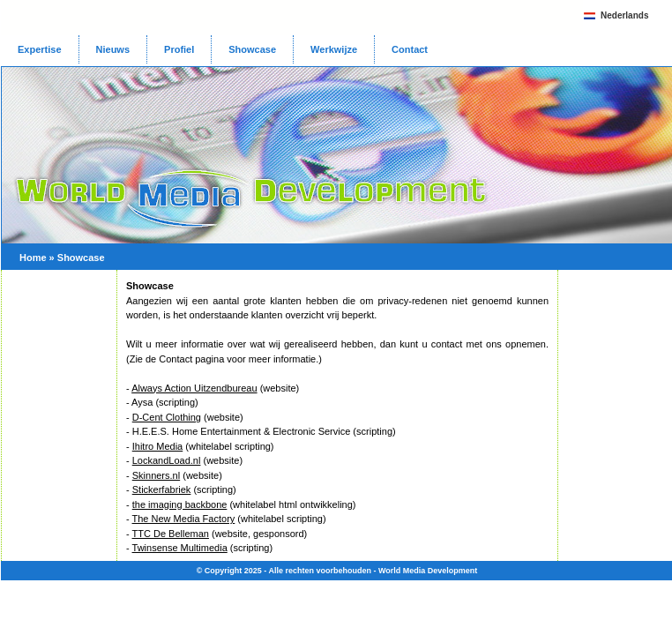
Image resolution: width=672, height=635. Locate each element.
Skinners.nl (156, 475)
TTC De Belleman (171, 534)
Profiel (179, 49)
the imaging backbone (180, 504)
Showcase (252, 49)
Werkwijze (334, 49)
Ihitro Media (157, 446)
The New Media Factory (184, 519)
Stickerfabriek (162, 489)
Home (33, 258)
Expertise (40, 49)
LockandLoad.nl (167, 460)
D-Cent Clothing (167, 417)
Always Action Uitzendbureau (194, 388)
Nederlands (624, 15)
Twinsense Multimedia (180, 548)
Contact (410, 49)
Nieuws (113, 49)
